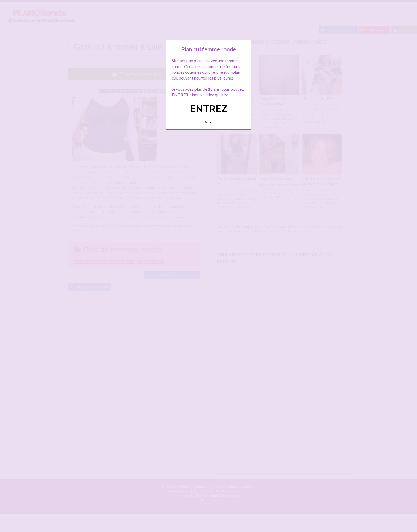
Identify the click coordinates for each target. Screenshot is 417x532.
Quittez (209, 122)
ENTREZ (209, 109)
